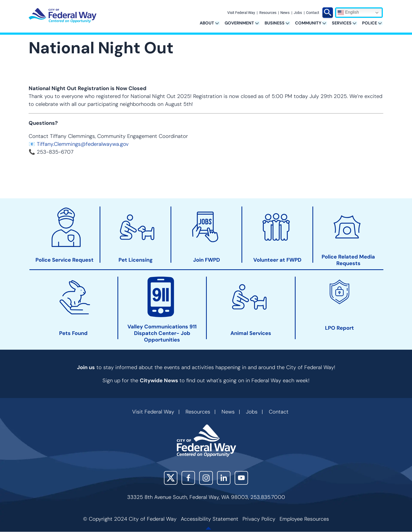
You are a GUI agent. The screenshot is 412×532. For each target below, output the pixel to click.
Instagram (206, 478)
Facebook (188, 478)
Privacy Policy (259, 519)
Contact (313, 13)
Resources (268, 13)
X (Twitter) (171, 478)
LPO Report (339, 328)
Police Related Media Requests (348, 260)
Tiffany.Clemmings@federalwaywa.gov (83, 144)
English (348, 13)
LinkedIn (224, 478)
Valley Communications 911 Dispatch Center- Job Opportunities (162, 333)
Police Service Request (65, 260)
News (285, 13)
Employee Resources (304, 519)
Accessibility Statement (210, 519)
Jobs (298, 13)
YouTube (241, 478)
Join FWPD (207, 260)
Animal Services (251, 333)
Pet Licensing (136, 260)
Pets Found (73, 333)
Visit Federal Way (241, 13)
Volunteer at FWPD (277, 260)
